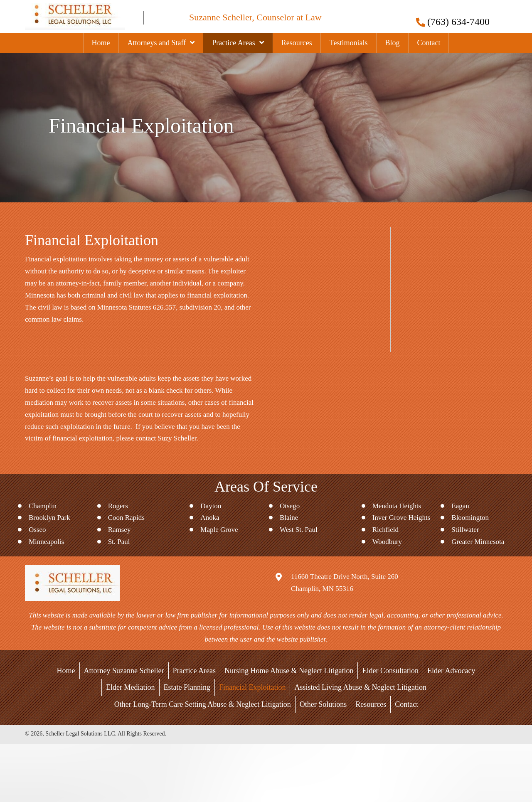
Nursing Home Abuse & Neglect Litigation (289, 671)
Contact (406, 704)
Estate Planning (187, 687)
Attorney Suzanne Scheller (124, 671)
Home (66, 671)
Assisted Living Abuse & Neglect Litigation (360, 687)
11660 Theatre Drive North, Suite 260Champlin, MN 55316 (345, 583)
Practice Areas (194, 671)
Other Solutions (323, 704)
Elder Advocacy (451, 671)
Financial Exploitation (252, 687)
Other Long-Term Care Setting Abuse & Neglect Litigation (203, 704)
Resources (371, 704)
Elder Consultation (390, 671)
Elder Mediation (130, 687)
